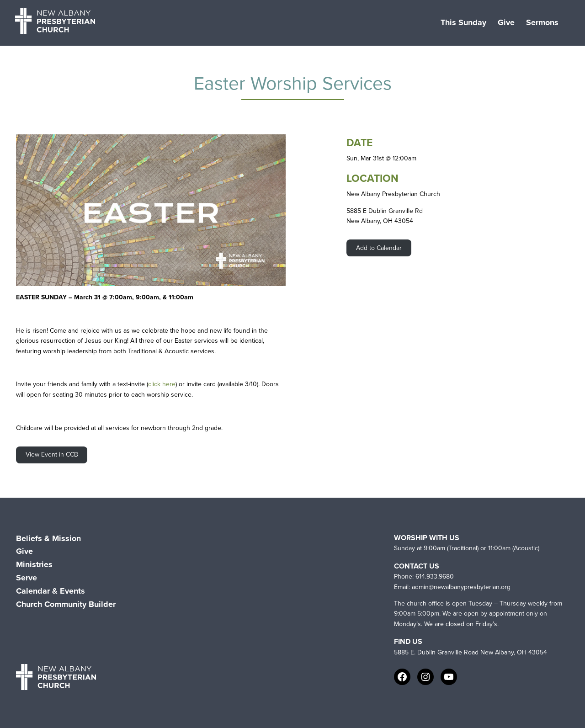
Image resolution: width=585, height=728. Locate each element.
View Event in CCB (52, 454)
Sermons (542, 22)
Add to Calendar (379, 248)
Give (506, 22)
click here (162, 384)
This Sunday (463, 22)
